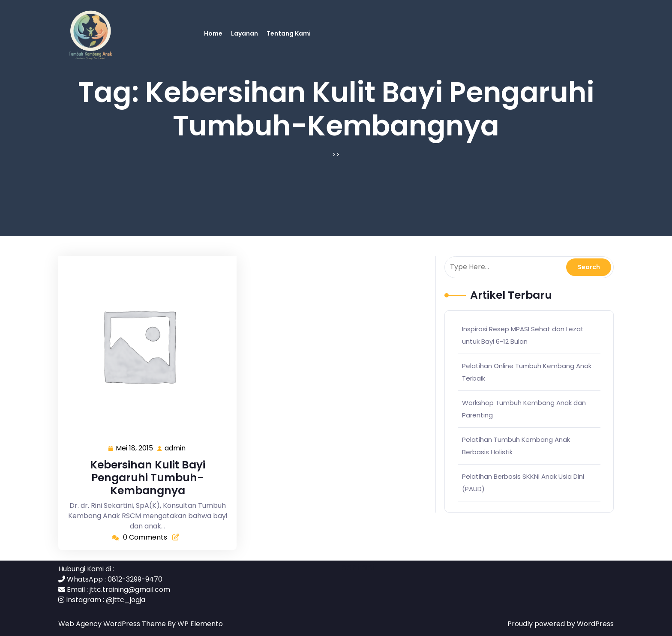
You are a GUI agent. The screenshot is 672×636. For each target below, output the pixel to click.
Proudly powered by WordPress (561, 624)
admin (175, 448)
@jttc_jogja (126, 600)
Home (213, 33)
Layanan (244, 33)
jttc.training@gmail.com (130, 589)
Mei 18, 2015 (135, 448)
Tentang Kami (289, 33)
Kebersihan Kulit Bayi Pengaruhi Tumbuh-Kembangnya (148, 478)
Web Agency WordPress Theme (113, 624)
